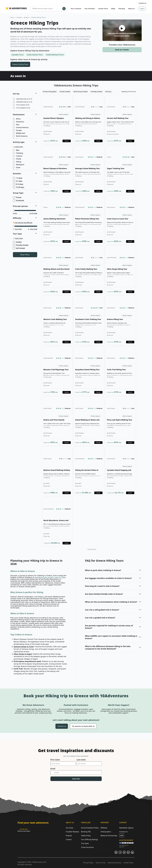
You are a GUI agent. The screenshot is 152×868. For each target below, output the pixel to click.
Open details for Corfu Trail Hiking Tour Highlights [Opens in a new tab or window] (121, 371)
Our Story (69, 828)
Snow (17, 168)
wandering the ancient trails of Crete (50, 577)
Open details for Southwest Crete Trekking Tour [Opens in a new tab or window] (89, 320)
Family (17, 159)
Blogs (113, 9)
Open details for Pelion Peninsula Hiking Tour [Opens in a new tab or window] (89, 220)
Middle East (19, 133)
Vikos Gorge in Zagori (23, 654)
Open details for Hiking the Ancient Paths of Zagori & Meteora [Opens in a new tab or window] (89, 471)
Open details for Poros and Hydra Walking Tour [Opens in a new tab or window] (121, 421)
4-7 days (18, 181)
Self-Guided (19, 248)
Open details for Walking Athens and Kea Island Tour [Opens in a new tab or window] (57, 270)
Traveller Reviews (72, 832)
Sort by (16, 94)
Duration (17, 173)
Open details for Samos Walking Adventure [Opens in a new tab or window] (57, 220)
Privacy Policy (88, 863)
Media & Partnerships (109, 836)
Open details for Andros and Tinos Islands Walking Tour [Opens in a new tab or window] (57, 421)
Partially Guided (21, 245)
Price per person (20, 206)
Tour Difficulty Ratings (89, 839)
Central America (21, 128)
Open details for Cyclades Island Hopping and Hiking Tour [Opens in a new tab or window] (121, 471)
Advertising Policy (114, 863)
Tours (12, 17)
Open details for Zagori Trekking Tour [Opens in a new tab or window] (121, 170)
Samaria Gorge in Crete (24, 647)
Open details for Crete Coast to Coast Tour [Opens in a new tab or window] (121, 220)
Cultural (18, 156)
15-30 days (19, 187)
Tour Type (17, 234)
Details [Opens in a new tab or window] (67, 141)
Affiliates (104, 828)
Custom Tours (103, 9)
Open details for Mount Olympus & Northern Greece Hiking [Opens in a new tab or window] (57, 170)
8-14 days (18, 184)
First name (55, 760)
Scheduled (19, 200)
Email (53, 769)
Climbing (18, 153)
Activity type (19, 142)
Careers (69, 839)
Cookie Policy (128, 863)
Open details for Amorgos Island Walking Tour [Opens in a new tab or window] (89, 170)
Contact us (142, 3)
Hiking (17, 162)
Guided (17, 242)
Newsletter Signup (126, 828)
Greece (26, 17)
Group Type (18, 193)
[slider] (14, 210)
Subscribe (76, 779)
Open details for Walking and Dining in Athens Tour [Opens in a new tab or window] (89, 119)
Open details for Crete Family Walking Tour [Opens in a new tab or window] (89, 270)
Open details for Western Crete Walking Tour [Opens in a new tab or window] (57, 320)
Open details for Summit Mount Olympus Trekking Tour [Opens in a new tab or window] (57, 119)
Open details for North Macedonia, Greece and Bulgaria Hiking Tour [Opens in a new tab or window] (57, 522)
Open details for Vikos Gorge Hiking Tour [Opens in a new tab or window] (121, 270)
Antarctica (19, 122)
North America (20, 136)
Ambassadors (106, 832)
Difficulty (17, 218)
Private (17, 197)
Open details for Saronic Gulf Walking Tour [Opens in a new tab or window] (121, 119)
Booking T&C (86, 832)
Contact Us (123, 832)
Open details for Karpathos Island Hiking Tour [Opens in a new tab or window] (89, 371)
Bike (16, 150)
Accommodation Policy (90, 828)
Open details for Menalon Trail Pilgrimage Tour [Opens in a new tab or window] (57, 371)
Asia (16, 125)
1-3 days (18, 178)
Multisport (19, 165)
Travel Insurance (87, 847)
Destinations (19, 115)
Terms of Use (101, 863)
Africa (17, 119)
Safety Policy (86, 836)
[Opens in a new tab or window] (24, 830)
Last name (81, 760)
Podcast (69, 836)
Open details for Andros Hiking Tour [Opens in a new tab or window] (121, 320)
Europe (19, 17)
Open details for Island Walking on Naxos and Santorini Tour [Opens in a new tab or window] (89, 421)
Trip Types (85, 843)
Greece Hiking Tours (39, 17)
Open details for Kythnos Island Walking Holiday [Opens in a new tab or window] (57, 471)
